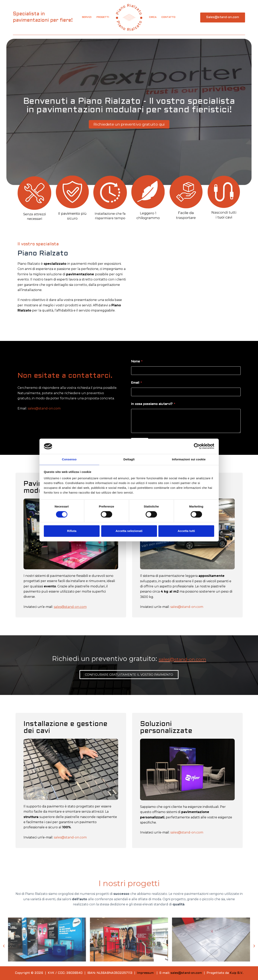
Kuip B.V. (236, 973)
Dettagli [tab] (129, 459)
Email (137, 383)
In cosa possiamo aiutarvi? (153, 404)
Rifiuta (72, 531)
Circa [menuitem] (153, 17)
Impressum (145, 973)
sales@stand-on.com (44, 408)
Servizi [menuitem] (87, 17)
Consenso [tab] (69, 459)
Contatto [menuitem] (168, 17)
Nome (137, 361)
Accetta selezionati (129, 531)
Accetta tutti (186, 531)
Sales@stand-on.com (223, 17)
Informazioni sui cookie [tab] (189, 459)
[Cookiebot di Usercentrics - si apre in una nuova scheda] (197, 446)
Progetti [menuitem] (103, 17)
